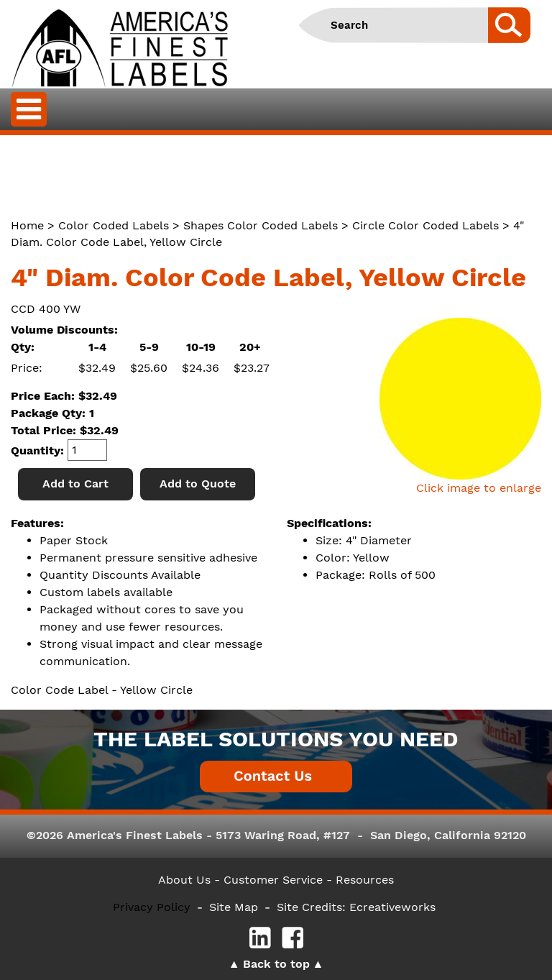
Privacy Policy (152, 907)
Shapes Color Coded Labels (261, 225)
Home (27, 225)
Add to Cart (75, 484)
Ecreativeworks (392, 907)
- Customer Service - (273, 880)
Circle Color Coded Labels (425, 225)
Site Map (234, 907)
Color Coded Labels (114, 225)
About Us (184, 880)
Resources (365, 880)
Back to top (276, 964)
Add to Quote (198, 484)
